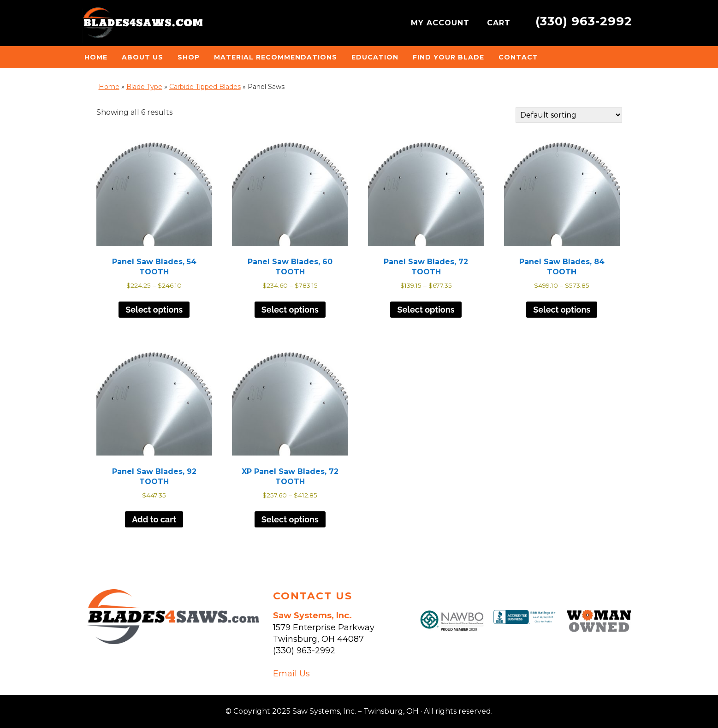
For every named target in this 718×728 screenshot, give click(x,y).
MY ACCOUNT (442, 23)
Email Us (291, 674)
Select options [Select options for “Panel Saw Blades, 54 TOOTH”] (154, 310)
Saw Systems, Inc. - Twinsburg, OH (142, 25)
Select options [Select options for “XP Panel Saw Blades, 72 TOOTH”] (290, 519)
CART (500, 23)
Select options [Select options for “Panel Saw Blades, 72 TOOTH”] (426, 310)
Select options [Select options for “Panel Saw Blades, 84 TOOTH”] (562, 310)
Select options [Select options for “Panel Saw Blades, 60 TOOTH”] (290, 310)
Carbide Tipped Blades (205, 87)
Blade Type (144, 87)
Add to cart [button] (154, 519)
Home (109, 87)
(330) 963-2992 (584, 21)
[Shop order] (569, 115)
